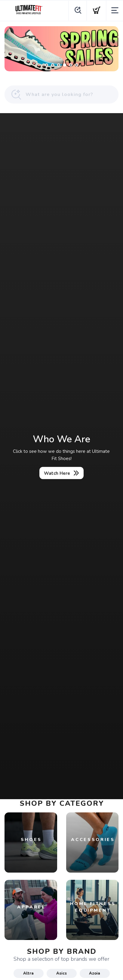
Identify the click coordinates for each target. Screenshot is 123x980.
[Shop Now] (61, 49)
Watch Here (57, 473)
